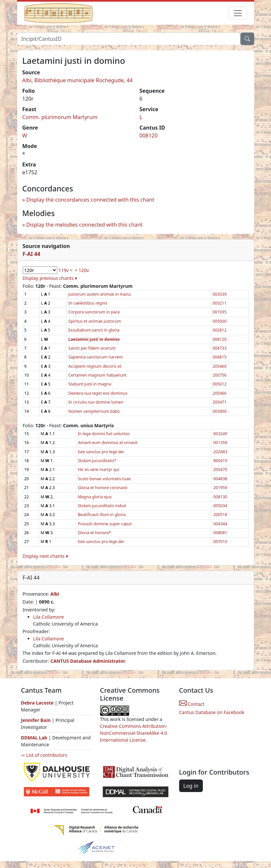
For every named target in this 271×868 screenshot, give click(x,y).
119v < (65, 270)
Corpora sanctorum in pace (94, 312)
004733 (220, 348)
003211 (220, 303)
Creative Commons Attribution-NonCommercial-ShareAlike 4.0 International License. (134, 733)
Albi (55, 594)
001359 (220, 443)
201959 (220, 488)
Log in (191, 786)
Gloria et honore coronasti (103, 488)
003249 (220, 434)
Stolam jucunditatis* (97, 461)
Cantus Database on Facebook (212, 712)
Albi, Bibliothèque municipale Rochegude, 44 (78, 80)
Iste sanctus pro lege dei (101, 452)
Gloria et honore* (94, 533)
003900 (220, 411)
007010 (220, 542)
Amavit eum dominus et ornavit (108, 443)
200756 (220, 375)
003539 (220, 294)
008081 (220, 533)
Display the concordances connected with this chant (90, 200)
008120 (149, 136)
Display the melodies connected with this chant (84, 225)
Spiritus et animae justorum (95, 321)
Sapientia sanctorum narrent (95, 357)
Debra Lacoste (37, 703)
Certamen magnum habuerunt (97, 375)
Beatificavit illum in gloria (102, 515)
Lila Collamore (49, 617)
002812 (220, 330)
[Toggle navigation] (238, 13)
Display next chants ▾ (45, 556)
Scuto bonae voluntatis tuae (104, 479)
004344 (220, 524)
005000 (220, 321)
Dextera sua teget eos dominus (98, 393)
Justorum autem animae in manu (99, 294)
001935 (220, 312)
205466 (220, 393)
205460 (220, 366)
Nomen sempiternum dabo (94, 411)
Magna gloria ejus (95, 497)
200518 (220, 515)
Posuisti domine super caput (105, 524)
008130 (220, 497)
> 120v (82, 270)
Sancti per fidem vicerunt (92, 348)
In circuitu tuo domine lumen (96, 402)
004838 (220, 479)
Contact (192, 704)
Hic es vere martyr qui (98, 470)
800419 (220, 461)
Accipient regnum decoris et (95, 366)
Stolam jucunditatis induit (102, 506)
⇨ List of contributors (44, 755)
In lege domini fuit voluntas (104, 434)
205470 (220, 470)
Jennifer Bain (37, 720)
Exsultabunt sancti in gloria (94, 330)
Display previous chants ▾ (50, 278)
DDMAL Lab (34, 738)
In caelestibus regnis (88, 303)
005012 (220, 384)
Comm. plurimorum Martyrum (60, 117)
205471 (220, 402)
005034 (220, 506)
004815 (220, 357)
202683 (220, 452)
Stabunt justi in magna (90, 384)
